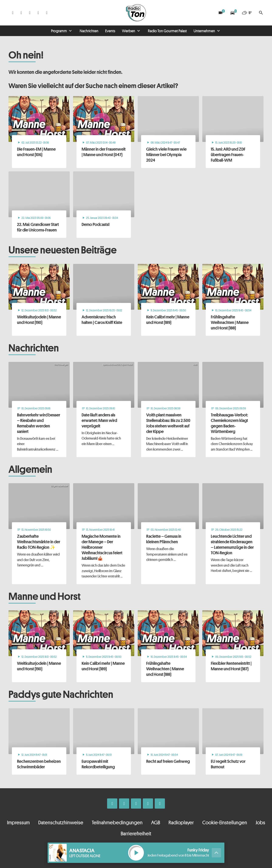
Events (110, 31)
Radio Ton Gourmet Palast (167, 31)
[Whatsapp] (30, 13)
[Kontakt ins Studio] (47, 13)
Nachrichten (89, 31)
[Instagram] (21, 13)
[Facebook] (13, 13)
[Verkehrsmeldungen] (232, 13)
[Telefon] (38, 13)
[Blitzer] (221, 13)
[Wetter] (247, 13)
